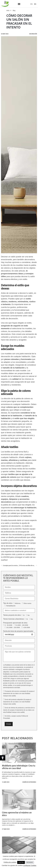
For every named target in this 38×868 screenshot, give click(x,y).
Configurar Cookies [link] (30, 865)
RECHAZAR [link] (30, 862)
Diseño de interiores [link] (29, 782)
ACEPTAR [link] (21, 862)
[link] (3, 758)
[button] (19, 4)
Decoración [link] (33, 34)
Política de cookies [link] (10, 862)
